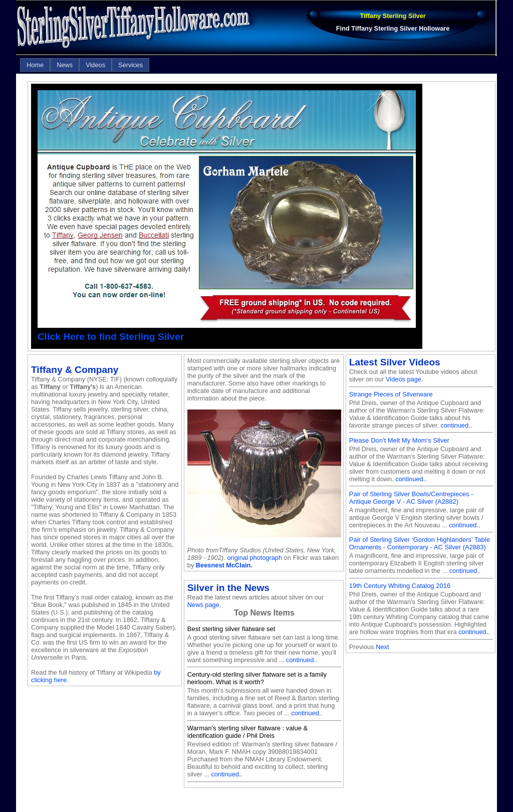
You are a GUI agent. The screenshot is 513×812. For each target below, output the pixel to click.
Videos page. (404, 379)
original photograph (254, 558)
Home (35, 65)
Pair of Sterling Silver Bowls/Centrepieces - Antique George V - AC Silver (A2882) (411, 498)
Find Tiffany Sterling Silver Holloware (393, 28)
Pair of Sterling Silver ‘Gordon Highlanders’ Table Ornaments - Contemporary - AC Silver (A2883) (420, 543)
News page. (204, 605)
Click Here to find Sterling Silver (111, 337)
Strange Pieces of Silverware (391, 394)
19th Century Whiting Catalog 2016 (400, 586)
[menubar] (85, 65)
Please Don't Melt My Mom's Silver (399, 440)
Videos (95, 65)
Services (131, 65)
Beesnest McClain (223, 565)
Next (382, 647)
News (65, 65)
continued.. (302, 660)
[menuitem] (35, 65)
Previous (362, 647)
